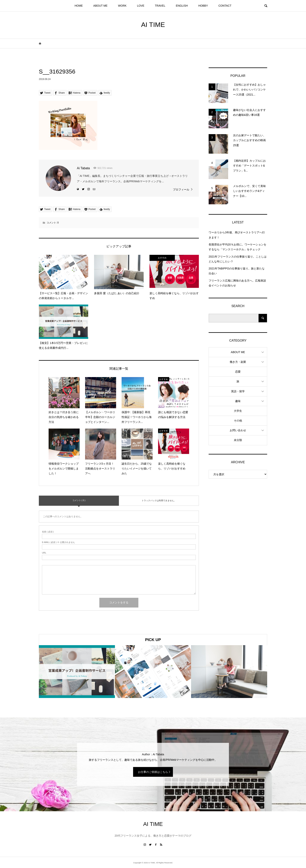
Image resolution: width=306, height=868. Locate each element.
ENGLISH (182, 6)
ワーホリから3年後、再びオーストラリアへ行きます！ (237, 235)
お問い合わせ (238, 430)
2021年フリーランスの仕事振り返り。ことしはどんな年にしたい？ (238, 259)
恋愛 (238, 372)
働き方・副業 (238, 362)
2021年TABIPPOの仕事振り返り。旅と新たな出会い (237, 271)
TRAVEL (160, 6)
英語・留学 (238, 391)
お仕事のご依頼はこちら (153, 772)
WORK (122, 6)
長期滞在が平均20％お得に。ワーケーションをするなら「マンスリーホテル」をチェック (238, 247)
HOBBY (203, 6)
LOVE (141, 6)
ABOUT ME (100, 6)
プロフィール (181, 190)
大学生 (238, 411)
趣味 (238, 401)
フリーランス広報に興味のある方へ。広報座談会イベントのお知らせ (237, 283)
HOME (79, 6)
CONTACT (225, 6)
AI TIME (153, 25)
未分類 (238, 440)
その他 (238, 421)
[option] (77, 672)
